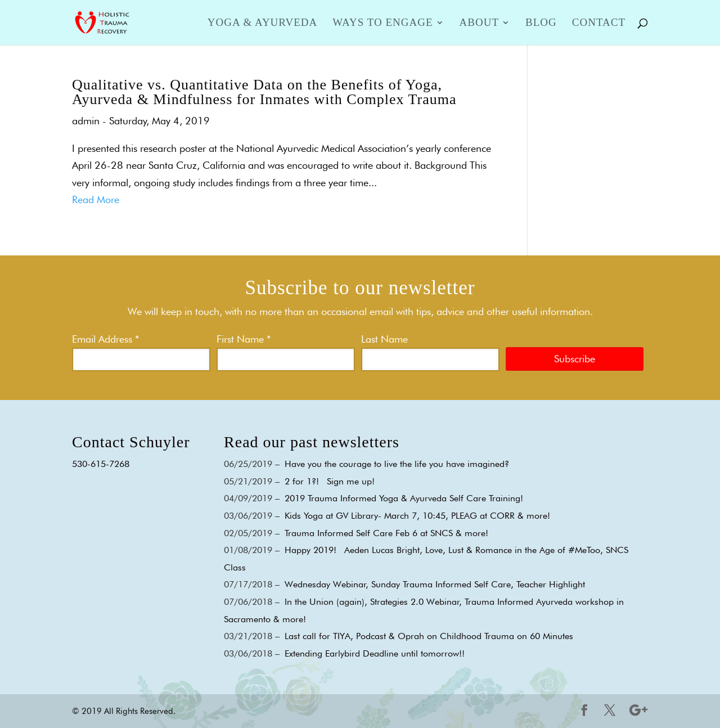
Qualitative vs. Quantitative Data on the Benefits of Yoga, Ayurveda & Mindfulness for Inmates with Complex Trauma (264, 92)
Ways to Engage (382, 23)
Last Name (384, 339)
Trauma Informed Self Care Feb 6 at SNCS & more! (386, 533)
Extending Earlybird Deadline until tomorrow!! (375, 653)
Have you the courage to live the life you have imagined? (397, 464)
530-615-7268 (101, 464)
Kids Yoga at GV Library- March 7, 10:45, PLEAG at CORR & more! (417, 516)
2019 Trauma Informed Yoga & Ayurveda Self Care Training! (404, 498)
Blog (541, 23)
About (479, 23)
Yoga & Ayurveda (262, 23)
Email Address (105, 339)
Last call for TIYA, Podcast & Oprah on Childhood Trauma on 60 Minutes (429, 636)
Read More (96, 199)
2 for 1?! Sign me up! (330, 481)
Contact (599, 23)
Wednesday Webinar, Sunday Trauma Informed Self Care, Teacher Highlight (435, 584)
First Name (244, 339)
